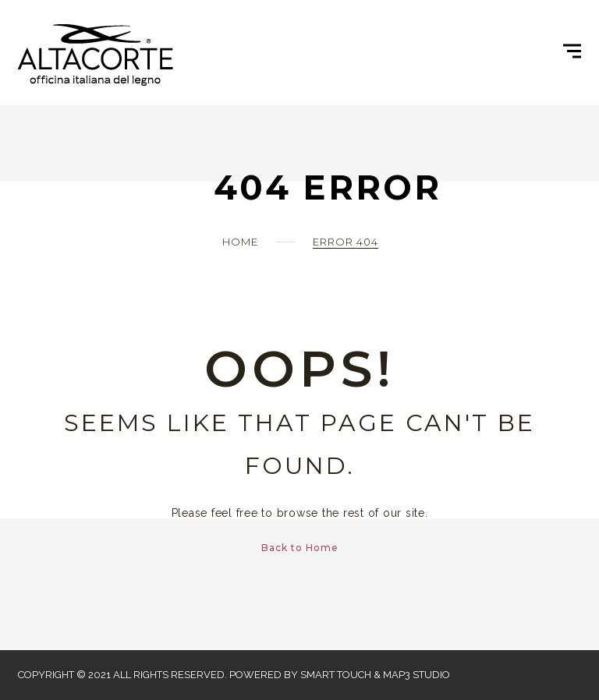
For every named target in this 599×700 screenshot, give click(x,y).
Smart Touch (336, 675)
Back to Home (300, 548)
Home (240, 242)
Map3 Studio (416, 675)
